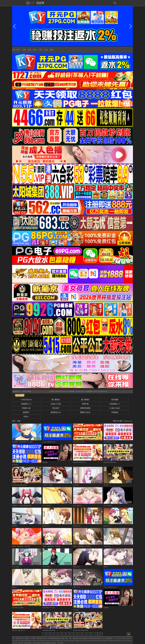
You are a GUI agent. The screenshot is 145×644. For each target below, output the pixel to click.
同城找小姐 (26, 408)
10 (80, 634)
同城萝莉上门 (26, 404)
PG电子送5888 (26, 400)
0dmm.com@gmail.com (100, 391)
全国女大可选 (56, 404)
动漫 (46, 50)
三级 (40, 50)
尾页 (100, 634)
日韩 (29, 50)
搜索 (51, 50)
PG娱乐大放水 (115, 408)
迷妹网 (40, 3)
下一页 (94, 634)
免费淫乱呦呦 (85, 408)
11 (84, 634)
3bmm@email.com (81, 391)
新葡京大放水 (85, 412)
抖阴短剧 (115, 412)
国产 (18, 50)
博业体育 (56, 408)
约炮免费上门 (115, 404)
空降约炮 (85, 404)
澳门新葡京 (56, 400)
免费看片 (26, 412)
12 (89, 634)
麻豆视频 (115, 400)
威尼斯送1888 (56, 412)
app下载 (30, 3)
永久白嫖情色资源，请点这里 (40, 391)
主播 (24, 50)
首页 (14, 50)
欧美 (35, 50)
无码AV (26, 417)
